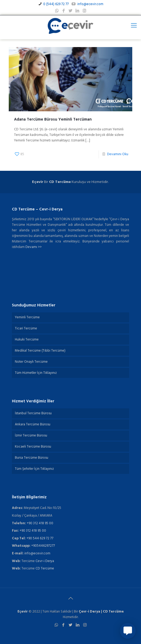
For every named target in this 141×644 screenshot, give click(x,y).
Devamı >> (34, 247)
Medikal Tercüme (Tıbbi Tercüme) (40, 351)
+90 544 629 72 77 (40, 538)
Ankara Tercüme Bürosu (33, 424)
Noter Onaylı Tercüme (31, 362)
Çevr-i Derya (89, 612)
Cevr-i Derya (45, 561)
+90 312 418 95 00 (40, 523)
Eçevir (23, 612)
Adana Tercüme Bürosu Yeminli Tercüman (53, 119)
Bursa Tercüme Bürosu (32, 458)
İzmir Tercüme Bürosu (31, 436)
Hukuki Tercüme (27, 340)
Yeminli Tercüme (27, 317)
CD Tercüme (60, 182)
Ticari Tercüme (26, 328)
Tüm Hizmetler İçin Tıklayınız (36, 373)
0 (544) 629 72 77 (56, 4)
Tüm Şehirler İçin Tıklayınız (34, 469)
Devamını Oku (118, 154)
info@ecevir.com (90, 4)
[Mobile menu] (134, 26)
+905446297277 (43, 546)
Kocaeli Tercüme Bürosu (33, 447)
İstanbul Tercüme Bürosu (33, 413)
